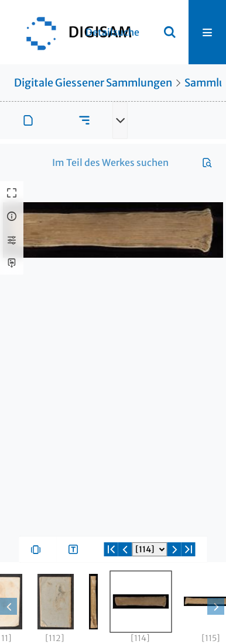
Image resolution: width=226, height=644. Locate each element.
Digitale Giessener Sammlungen (93, 83)
